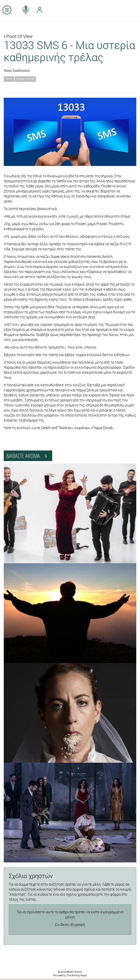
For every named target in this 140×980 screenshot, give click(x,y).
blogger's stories (25, 79)
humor (9, 79)
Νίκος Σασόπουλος (17, 71)
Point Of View (18, 36)
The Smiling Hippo (77, 975)
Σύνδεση (62, 924)
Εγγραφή (78, 924)
